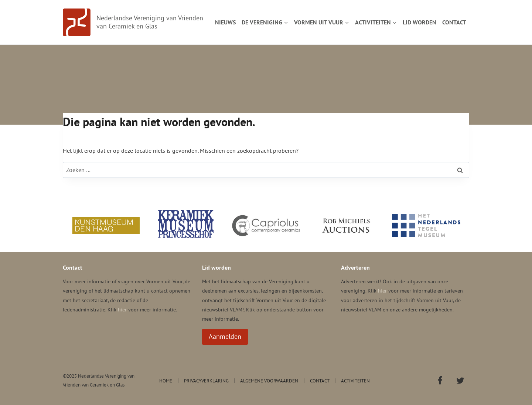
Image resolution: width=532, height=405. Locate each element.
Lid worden (420, 22)
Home (166, 381)
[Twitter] (460, 381)
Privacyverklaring (206, 381)
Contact (454, 22)
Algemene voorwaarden (269, 381)
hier (122, 310)
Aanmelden (225, 336)
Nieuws (225, 22)
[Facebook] (440, 381)
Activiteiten (355, 381)
